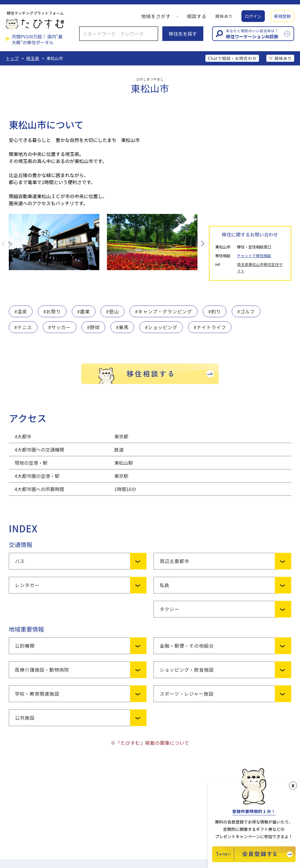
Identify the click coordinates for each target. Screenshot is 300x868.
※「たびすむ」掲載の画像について (150, 743)
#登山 (112, 311)
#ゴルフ (246, 311)
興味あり (224, 16)
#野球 (93, 327)
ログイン (253, 16)
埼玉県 (33, 58)
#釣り (215, 311)
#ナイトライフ (210, 327)
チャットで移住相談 (254, 256)
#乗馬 (122, 327)
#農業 (84, 311)
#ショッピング (161, 327)
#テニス (23, 327)
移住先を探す (183, 34)
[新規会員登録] (254, 860)
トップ (12, 58)
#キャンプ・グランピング (163, 311)
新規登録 (282, 16)
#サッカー (60, 327)
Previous (4, 243)
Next (202, 243)
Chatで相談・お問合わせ (232, 58)
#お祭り (52, 311)
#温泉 (21, 311)
